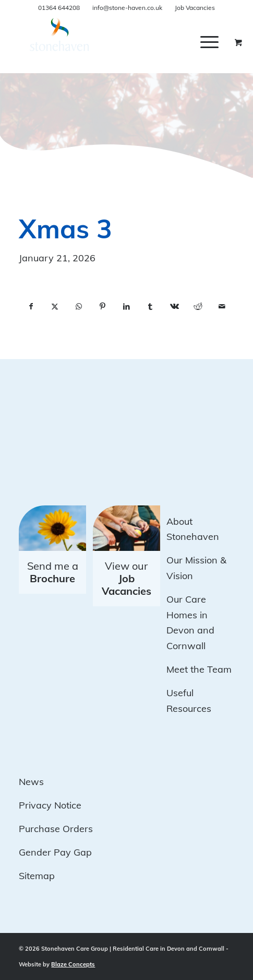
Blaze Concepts (73, 964)
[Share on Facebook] (31, 307)
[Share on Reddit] (198, 307)
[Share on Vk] (174, 307)
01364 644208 (59, 8)
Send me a (53, 572)
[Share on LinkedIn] (127, 307)
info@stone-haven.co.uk (127, 8)
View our (127, 578)
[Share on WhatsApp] (79, 307)
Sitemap (37, 876)
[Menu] (209, 42)
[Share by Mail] (222, 307)
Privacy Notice (50, 805)
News (31, 782)
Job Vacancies (195, 8)
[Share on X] (55, 307)
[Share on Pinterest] (103, 307)
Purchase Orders (56, 829)
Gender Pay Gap (55, 852)
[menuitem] (217, 42)
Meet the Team (199, 669)
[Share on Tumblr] (150, 307)
